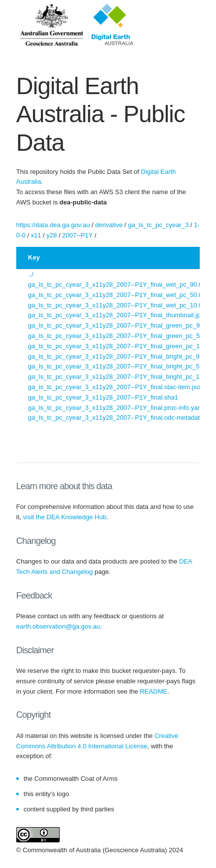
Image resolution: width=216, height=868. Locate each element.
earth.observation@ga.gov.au (58, 626)
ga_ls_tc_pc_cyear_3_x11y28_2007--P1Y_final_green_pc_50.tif (119, 336)
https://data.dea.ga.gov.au (53, 225)
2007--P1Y (77, 235)
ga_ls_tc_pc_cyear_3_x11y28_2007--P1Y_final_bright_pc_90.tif (119, 356)
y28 (52, 235)
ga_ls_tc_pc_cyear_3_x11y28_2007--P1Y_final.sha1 (103, 397)
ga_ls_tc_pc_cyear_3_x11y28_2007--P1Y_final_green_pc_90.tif (119, 325)
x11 (36, 235)
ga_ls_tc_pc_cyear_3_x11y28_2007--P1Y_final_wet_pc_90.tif (116, 284)
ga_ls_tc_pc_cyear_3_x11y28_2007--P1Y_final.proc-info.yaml (116, 408)
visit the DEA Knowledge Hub (65, 517)
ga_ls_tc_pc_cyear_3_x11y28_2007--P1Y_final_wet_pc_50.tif (116, 295)
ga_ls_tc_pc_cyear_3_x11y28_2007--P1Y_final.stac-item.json (116, 387)
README (154, 691)
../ (31, 274)
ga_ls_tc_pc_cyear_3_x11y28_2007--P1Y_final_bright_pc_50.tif (119, 366)
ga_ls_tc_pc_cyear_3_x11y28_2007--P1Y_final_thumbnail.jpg (116, 315)
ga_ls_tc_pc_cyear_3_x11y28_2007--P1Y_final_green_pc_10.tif (119, 346)
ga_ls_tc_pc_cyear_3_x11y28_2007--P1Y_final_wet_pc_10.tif (116, 305)
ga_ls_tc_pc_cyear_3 (159, 225)
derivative (109, 225)
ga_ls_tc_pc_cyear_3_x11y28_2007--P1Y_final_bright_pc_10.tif (119, 377)
